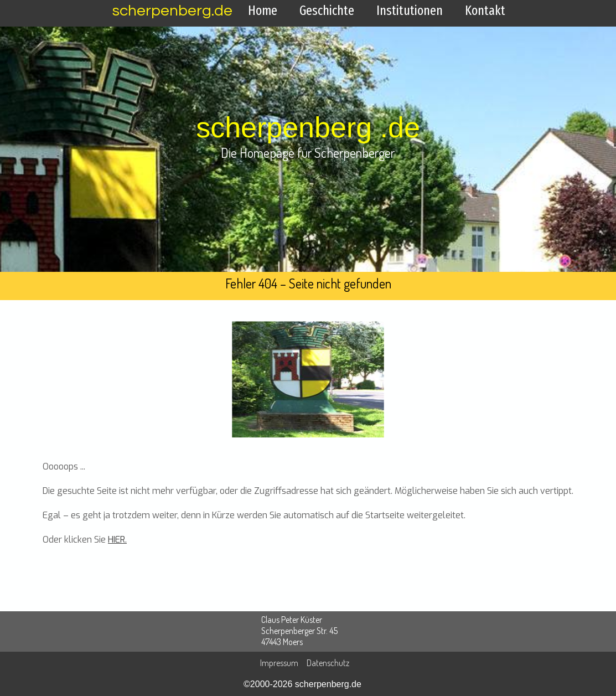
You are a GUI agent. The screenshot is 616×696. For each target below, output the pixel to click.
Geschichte (327, 11)
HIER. (117, 540)
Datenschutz (328, 663)
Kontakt (485, 11)
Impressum (279, 663)
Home (263, 11)
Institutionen (410, 11)
